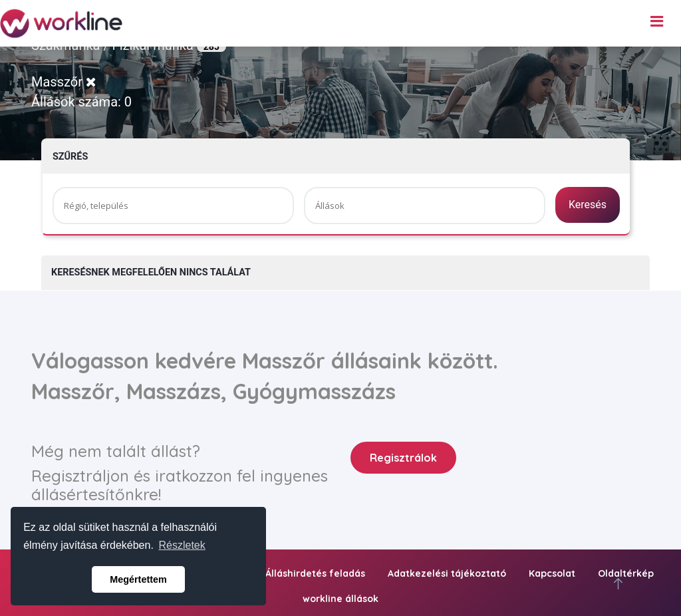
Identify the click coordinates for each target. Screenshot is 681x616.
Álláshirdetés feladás (315, 573)
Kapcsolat (552, 573)
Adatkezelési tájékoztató (447, 573)
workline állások (340, 599)
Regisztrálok (403, 458)
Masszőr (64, 82)
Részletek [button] (182, 545)
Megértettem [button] (138, 579)
